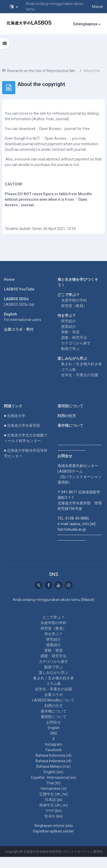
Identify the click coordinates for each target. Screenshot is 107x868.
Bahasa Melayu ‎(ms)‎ (53, 766)
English (54, 728)
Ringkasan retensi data (54, 826)
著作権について (70, 425)
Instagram (54, 744)
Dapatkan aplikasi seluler (53, 831)
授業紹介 (69, 327)
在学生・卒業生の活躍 (80, 375)
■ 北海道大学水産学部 (22, 425)
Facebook (54, 750)
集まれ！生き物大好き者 (81, 364)
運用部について (70, 406)
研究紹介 (69, 321)
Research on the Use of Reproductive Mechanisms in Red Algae (42, 71)
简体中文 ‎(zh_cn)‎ (53, 805)
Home (9, 279)
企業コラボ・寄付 (19, 329)
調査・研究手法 (74, 338)
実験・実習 (70, 332)
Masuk (98, 7)
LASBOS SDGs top (19, 304)
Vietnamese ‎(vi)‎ (53, 789)
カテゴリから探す (76, 343)
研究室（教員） (74, 306)
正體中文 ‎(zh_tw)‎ (54, 794)
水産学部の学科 (74, 300)
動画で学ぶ (70, 349)
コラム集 (69, 369)
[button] (14, 7)
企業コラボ (53, 695)
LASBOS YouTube (19, 289)
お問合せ (53, 722)
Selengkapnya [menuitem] (85, 24)
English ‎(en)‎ (53, 772)
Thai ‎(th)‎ (53, 783)
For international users (23, 320)
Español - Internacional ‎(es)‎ (54, 777)
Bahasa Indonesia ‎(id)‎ (53, 755)
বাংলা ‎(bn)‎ (54, 811)
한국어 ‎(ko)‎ (53, 816)
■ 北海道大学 (15, 416)
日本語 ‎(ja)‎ (53, 800)
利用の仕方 (67, 416)
